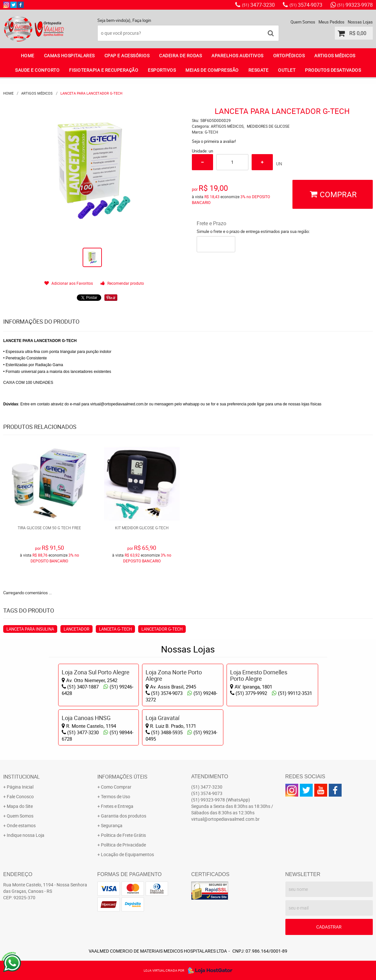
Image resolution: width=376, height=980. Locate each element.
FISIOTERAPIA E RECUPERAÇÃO (104, 70)
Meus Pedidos (331, 22)
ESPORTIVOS (162, 70)
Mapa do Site (20, 806)
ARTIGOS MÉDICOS (335, 55)
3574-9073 (306, 5)
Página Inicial (20, 787)
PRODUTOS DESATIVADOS (333, 70)
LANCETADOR (76, 629)
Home (28, 55)
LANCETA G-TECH (115, 629)
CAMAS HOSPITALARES (69, 55)
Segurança (112, 825)
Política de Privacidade (123, 845)
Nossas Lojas (360, 22)
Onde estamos (21, 825)
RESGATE (259, 70)
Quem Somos (303, 22)
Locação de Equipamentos (127, 854)
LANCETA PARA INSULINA (30, 629)
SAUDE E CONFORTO (37, 70)
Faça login (142, 20)
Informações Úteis (122, 777)
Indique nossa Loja (26, 835)
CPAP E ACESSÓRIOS (127, 55)
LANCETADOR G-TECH (162, 629)
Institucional (22, 777)
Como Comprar (116, 787)
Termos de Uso (116, 796)
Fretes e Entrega (117, 806)
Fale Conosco (20, 796)
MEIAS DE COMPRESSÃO (212, 70)
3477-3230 (258, 5)
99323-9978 (355, 5)
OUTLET (287, 70)
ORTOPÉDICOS (289, 55)
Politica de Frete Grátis (123, 835)
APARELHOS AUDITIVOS (237, 55)
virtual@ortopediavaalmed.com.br (225, 819)
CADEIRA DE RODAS (180, 55)
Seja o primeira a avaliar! (214, 141)
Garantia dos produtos (124, 816)
